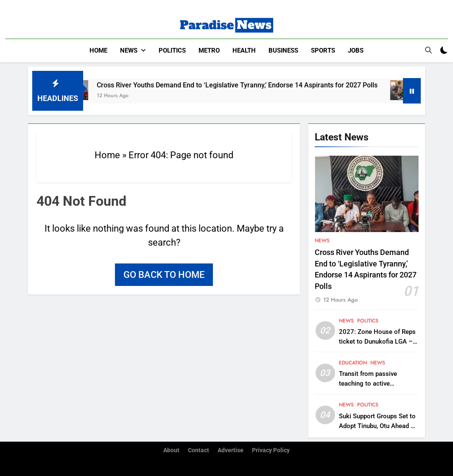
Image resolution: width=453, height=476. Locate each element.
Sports (323, 50)
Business (283, 50)
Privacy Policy (271, 450)
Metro (209, 50)
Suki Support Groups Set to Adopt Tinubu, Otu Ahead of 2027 (378, 426)
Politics (172, 50)
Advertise (231, 450)
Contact (199, 450)
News (129, 50)
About (171, 450)
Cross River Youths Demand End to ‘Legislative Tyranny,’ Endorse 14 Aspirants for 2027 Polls (247, 85)
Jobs (356, 50)
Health (244, 50)
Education (353, 362)
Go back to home (164, 274)
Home (98, 50)
